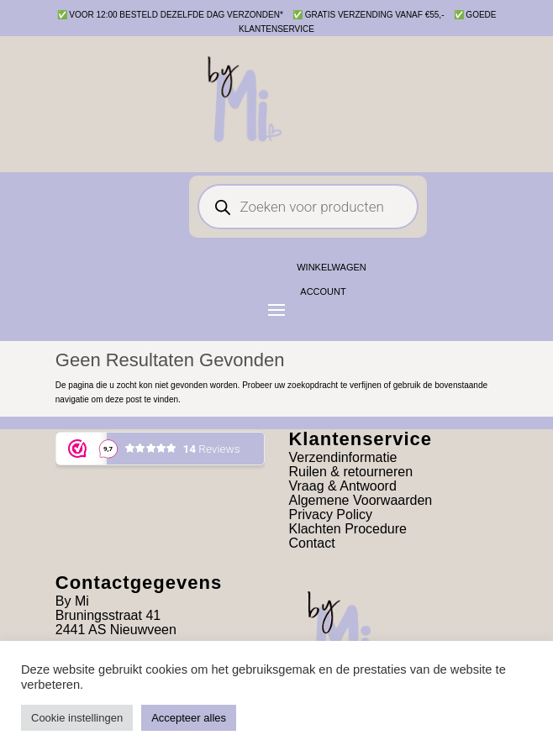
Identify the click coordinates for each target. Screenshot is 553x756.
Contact (311, 543)
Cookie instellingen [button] (77, 718)
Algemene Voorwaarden (360, 500)
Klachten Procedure (348, 529)
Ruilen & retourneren (350, 472)
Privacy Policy (330, 514)
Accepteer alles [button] (189, 718)
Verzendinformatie (342, 457)
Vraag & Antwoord (342, 486)
